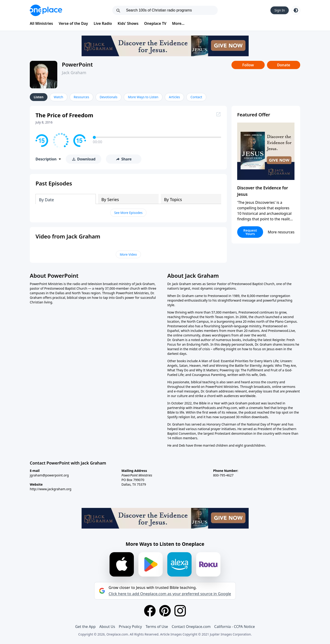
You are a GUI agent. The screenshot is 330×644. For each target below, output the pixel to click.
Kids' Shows (128, 23)
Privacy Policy (130, 627)
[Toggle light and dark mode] (296, 10)
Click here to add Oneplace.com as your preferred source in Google (170, 594)
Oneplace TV (155, 23)
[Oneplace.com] (46, 10)
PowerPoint (77, 64)
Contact (196, 97)
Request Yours (250, 232)
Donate (284, 65)
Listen (39, 97)
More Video (128, 254)
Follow (248, 65)
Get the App (85, 627)
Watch (59, 97)
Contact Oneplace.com (191, 627)
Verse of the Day (73, 23)
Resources (81, 97)
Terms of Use (157, 627)
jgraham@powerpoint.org (49, 475)
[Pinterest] (165, 611)
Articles (174, 97)
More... (178, 23)
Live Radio (103, 23)
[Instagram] (180, 611)
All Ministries (41, 23)
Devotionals (109, 97)
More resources (281, 232)
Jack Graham (74, 73)
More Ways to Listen (143, 97)
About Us (107, 627)
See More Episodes (128, 213)
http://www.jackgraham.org (51, 489)
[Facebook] (150, 611)
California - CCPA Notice (235, 627)
